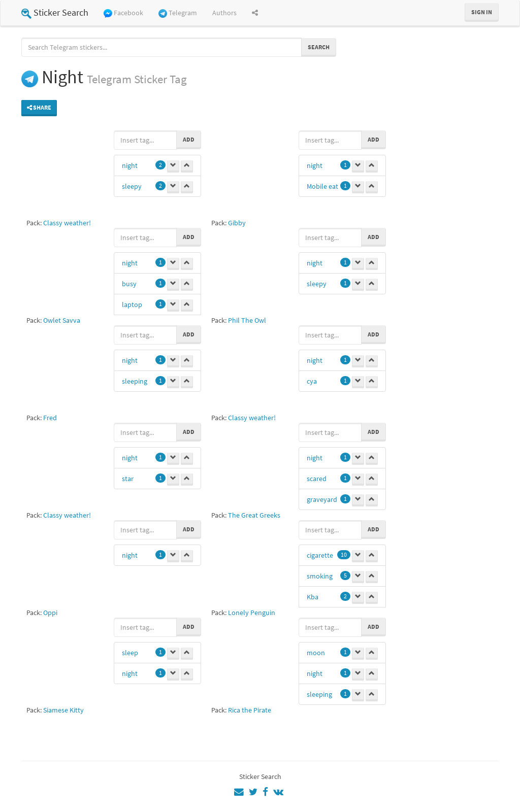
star (128, 479)
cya (312, 381)
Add (189, 139)
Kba (313, 597)
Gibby (237, 223)
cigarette (320, 555)
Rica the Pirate (250, 710)
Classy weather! (67, 223)
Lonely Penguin (252, 613)
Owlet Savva (62, 320)
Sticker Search (55, 12)
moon (316, 653)
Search (319, 47)
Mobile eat (322, 186)
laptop (132, 304)
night (130, 165)
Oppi (50, 613)
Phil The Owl (247, 320)
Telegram (178, 13)
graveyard (322, 499)
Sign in (482, 12)
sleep (130, 653)
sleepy (132, 186)
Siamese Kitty (63, 710)
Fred (50, 418)
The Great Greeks (254, 515)
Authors (224, 13)
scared (317, 479)
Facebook (123, 13)
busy (129, 284)
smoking (320, 576)
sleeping (135, 381)
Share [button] (39, 107)
